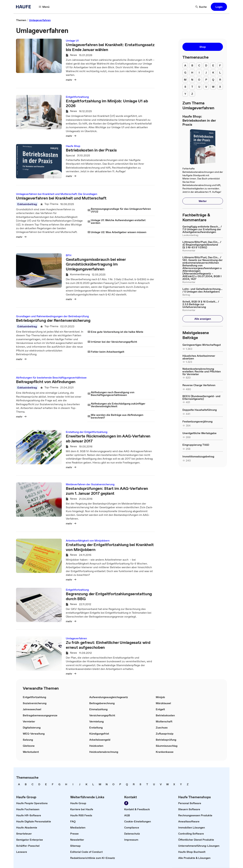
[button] (44, 7)
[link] (21, 20)
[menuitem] (185, 65)
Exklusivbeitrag (27, 204)
